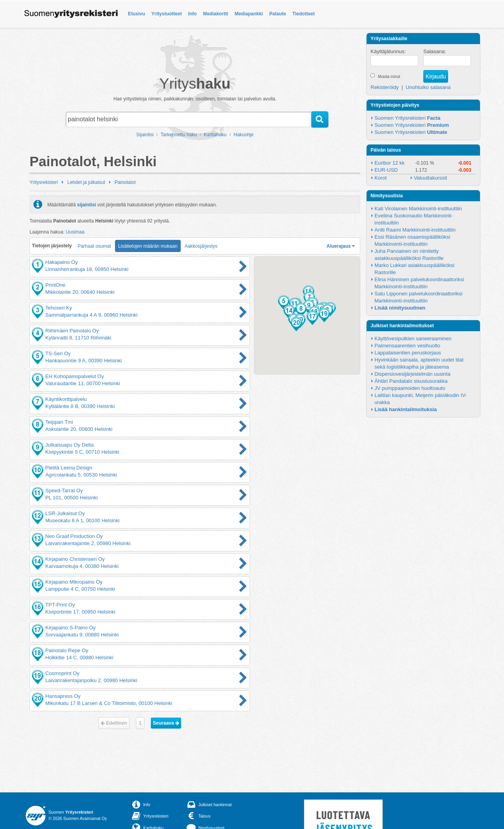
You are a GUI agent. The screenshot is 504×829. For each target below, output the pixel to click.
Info (193, 14)
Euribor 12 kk (390, 163)
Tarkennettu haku (179, 135)
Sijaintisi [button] (145, 135)
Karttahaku (215, 135)
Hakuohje (244, 135)
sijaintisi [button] (87, 204)
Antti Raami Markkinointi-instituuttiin (415, 230)
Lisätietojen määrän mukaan (148, 246)
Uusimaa (75, 232)
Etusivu (136, 14)
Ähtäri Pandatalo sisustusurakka (411, 381)
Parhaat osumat (94, 246)
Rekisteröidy (385, 87)
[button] (284, 302)
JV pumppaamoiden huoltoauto (410, 388)
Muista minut (389, 77)
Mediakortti (216, 14)
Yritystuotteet (166, 14)
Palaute (278, 14)
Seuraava (166, 723)
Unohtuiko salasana (428, 87)
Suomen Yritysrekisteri (407, 118)
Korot (381, 178)
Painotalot (125, 182)
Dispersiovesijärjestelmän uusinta (412, 374)
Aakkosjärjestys (201, 246)
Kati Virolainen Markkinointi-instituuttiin (418, 209)
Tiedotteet (303, 14)
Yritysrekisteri (44, 182)
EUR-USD (386, 170)
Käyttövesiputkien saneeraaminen (413, 338)
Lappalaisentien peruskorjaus (408, 353)
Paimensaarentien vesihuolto (407, 346)
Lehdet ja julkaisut (86, 182)
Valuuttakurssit (430, 178)
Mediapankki (249, 14)
